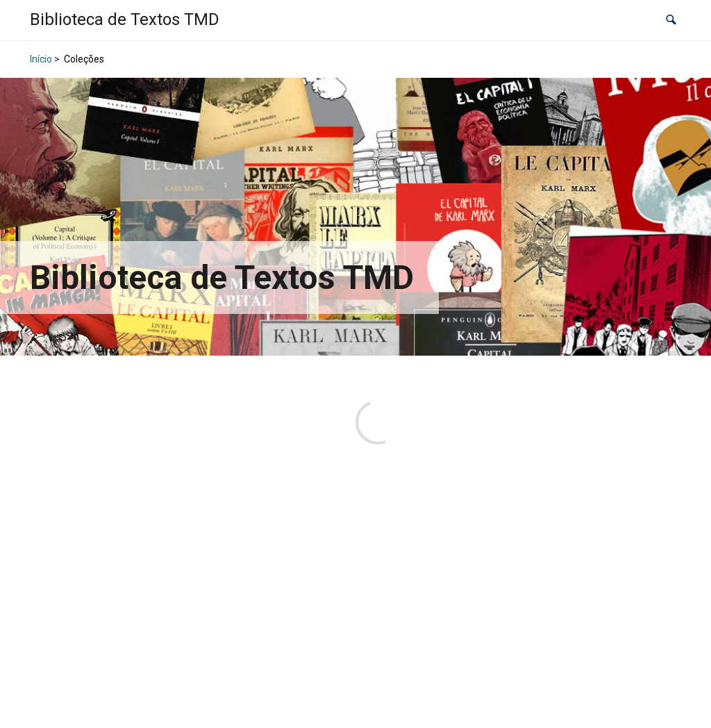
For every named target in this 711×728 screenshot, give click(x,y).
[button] (671, 20)
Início (41, 59)
